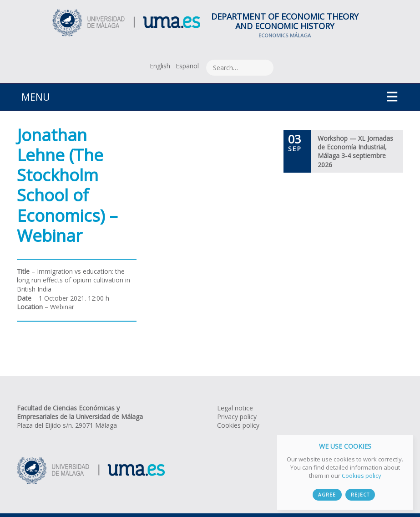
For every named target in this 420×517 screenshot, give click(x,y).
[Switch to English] (160, 66)
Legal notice (235, 408)
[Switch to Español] (187, 66)
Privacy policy (237, 417)
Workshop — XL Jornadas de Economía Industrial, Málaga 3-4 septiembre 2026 (355, 151)
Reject (360, 495)
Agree (327, 495)
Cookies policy (238, 425)
